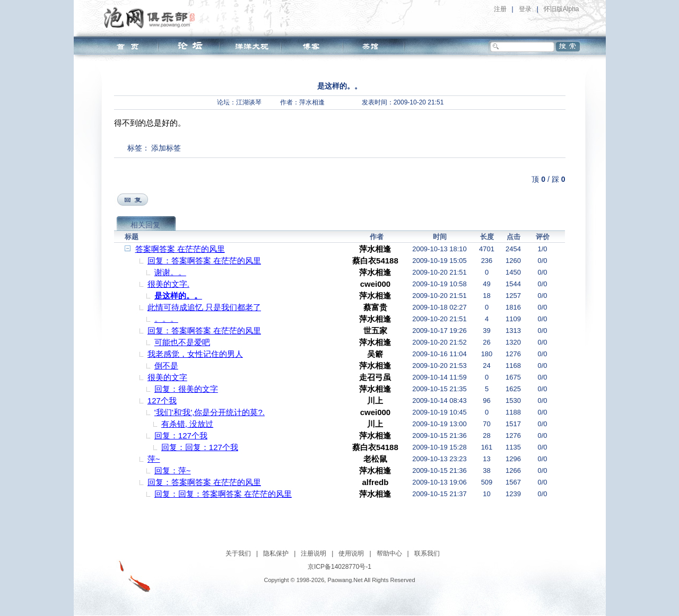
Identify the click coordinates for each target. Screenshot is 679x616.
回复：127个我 (181, 435)
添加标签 (166, 148)
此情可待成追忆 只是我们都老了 (204, 307)
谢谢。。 (170, 272)
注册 (500, 9)
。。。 (166, 319)
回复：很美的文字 (186, 389)
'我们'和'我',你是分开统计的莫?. (210, 412)
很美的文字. (168, 284)
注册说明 (314, 553)
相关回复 (145, 225)
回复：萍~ (173, 470)
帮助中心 (389, 553)
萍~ (154, 459)
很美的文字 (167, 377)
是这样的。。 (178, 296)
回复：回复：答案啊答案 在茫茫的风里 (223, 494)
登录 (525, 9)
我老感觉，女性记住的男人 (195, 354)
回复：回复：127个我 (200, 447)
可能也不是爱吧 (182, 342)
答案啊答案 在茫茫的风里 (180, 249)
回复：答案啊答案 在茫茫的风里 (204, 261)
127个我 (162, 401)
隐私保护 (276, 553)
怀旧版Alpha (562, 9)
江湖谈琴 (249, 102)
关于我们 (238, 553)
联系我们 (427, 553)
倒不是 (166, 366)
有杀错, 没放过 (187, 424)
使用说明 (351, 553)
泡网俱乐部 (152, 17)
